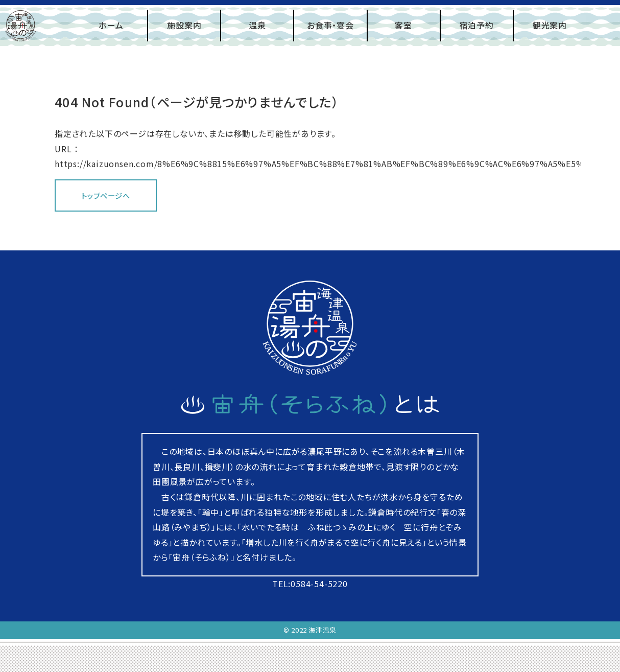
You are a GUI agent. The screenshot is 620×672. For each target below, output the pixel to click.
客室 (403, 25)
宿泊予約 (477, 25)
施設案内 (184, 25)
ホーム (111, 25)
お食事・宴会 (330, 25)
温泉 (257, 25)
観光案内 (550, 25)
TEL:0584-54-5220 (310, 584)
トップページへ (106, 195)
